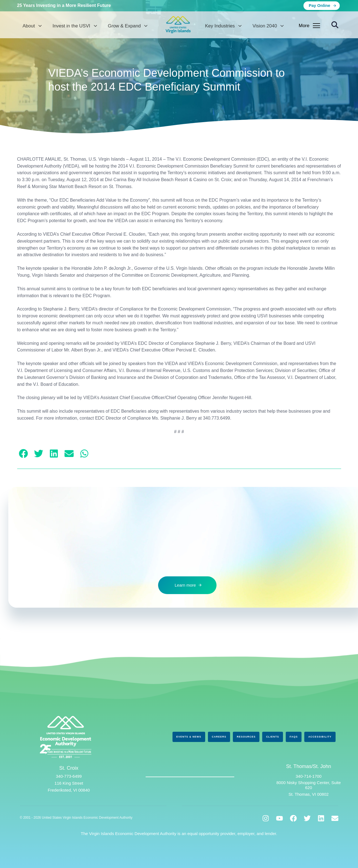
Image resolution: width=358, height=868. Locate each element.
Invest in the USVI (75, 26)
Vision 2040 (268, 26)
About (32, 26)
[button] (335, 25)
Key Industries (223, 26)
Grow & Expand (128, 26)
